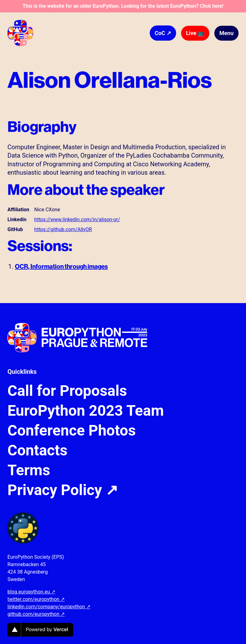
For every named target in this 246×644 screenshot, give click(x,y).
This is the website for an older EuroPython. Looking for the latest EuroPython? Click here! (123, 6)
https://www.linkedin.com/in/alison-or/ (77, 219)
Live (195, 33)
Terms (29, 470)
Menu (226, 33)
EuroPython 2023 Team (86, 411)
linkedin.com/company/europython (49, 607)
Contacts (37, 450)
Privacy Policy (63, 490)
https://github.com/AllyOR (63, 229)
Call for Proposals (67, 391)
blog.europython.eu (31, 592)
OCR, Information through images (61, 266)
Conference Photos (72, 431)
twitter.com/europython (36, 599)
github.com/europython (36, 614)
